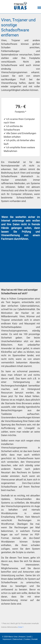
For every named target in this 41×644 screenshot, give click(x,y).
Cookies (27, 639)
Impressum (7, 639)
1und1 (29, 637)
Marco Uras (13, 637)
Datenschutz (18, 639)
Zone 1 (21, 627)
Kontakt (35, 639)
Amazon (22, 637)
